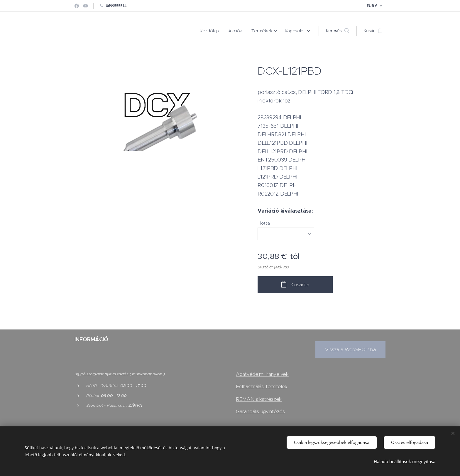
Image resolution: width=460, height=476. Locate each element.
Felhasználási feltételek (262, 386)
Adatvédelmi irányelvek (262, 374)
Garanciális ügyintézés (260, 411)
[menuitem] (216, 31)
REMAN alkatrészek (259, 399)
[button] (338, 31)
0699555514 (116, 6)
